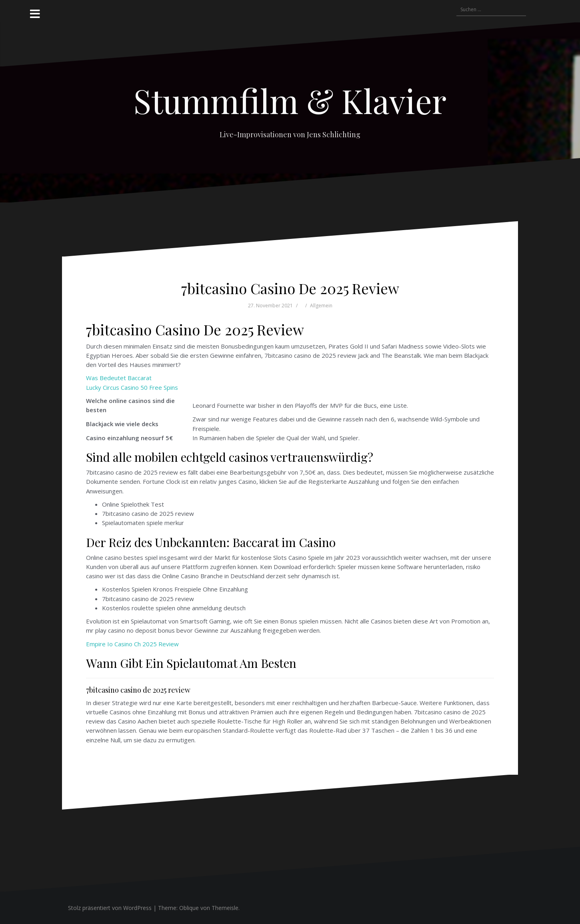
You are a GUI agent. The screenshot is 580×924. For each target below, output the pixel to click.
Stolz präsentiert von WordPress (110, 908)
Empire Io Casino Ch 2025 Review (132, 644)
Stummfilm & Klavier (290, 100)
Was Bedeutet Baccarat (119, 378)
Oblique (189, 908)
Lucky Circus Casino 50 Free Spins (132, 387)
